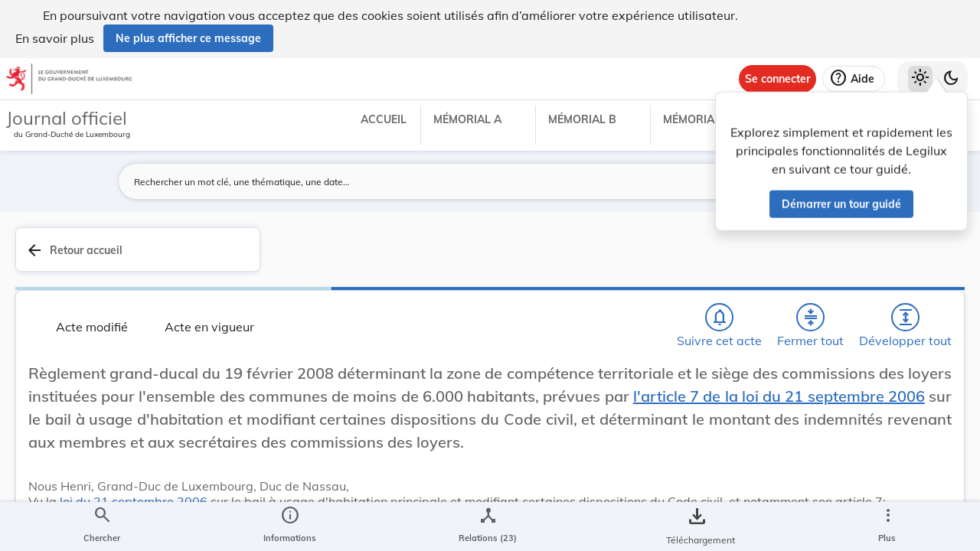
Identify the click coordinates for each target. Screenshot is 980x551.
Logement (741, 468)
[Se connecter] (777, 79)
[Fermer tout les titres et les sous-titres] (391, 276)
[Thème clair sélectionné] (920, 79)
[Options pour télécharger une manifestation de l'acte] (920, 461)
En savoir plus (55, 38)
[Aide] (854, 79)
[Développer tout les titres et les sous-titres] (436, 276)
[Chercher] (303, 276)
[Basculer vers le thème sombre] (951, 79)
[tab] (920, 267)
